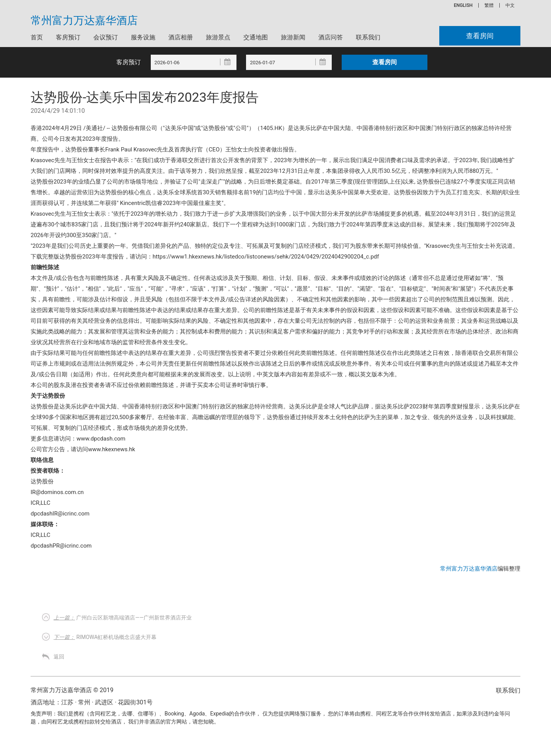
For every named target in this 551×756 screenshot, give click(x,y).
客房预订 (68, 37)
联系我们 (368, 37)
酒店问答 (331, 37)
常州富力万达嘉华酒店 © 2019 (72, 690)
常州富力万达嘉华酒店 (84, 21)
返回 (59, 657)
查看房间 (480, 36)
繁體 (489, 5)
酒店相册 (181, 37)
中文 (510, 5)
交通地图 (256, 37)
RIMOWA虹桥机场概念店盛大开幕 (105, 637)
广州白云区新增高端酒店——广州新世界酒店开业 (123, 618)
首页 (37, 37)
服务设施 (143, 37)
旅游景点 (218, 37)
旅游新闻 (293, 37)
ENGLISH (463, 5)
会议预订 (106, 37)
